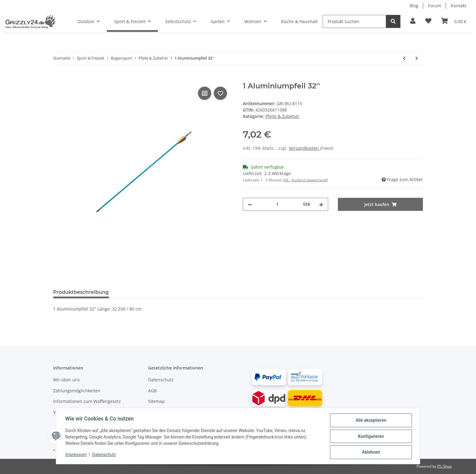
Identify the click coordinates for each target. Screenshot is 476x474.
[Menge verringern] (250, 204)
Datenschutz (161, 380)
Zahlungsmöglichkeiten (77, 391)
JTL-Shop (444, 466)
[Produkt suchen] (354, 21)
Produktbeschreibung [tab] (81, 292)
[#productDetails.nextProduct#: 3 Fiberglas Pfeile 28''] (417, 58)
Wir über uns (66, 380)
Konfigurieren (370, 437)
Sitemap (156, 401)
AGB (152, 391)
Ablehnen (370, 452)
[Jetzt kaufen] (58, 78)
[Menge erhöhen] (321, 204)
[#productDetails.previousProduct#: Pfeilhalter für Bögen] (404, 58)
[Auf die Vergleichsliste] (205, 93)
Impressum (76, 455)
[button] (413, 21)
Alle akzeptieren (370, 421)
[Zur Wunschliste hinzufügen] (428, 21)
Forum (435, 6)
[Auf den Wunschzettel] (220, 93)
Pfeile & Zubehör (282, 116)
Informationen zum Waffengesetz (87, 401)
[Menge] (277, 204)
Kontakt (459, 6)
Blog (414, 6)
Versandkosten (304, 148)
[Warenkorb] (454, 21)
